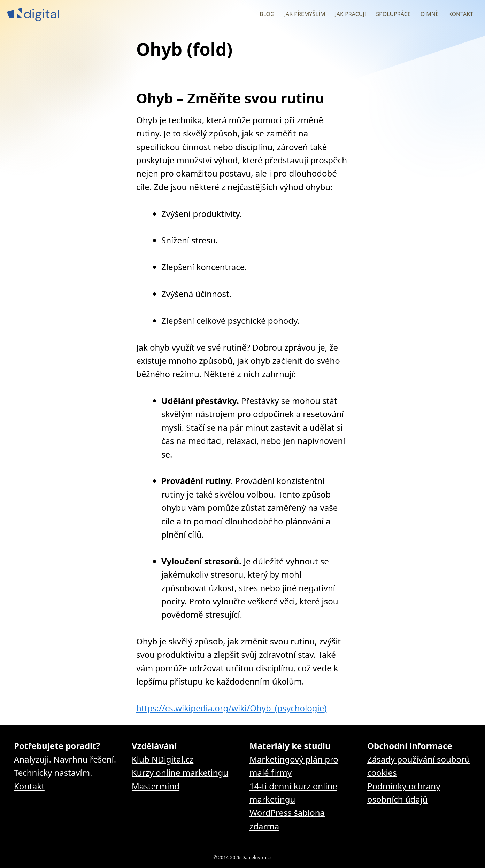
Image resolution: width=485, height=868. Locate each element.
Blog (267, 14)
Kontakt (461, 14)
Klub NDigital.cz (163, 759)
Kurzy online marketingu (180, 772)
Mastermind (156, 786)
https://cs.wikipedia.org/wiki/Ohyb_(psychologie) (231, 708)
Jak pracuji (351, 14)
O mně (430, 14)
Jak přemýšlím (305, 14)
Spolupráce (393, 14)
